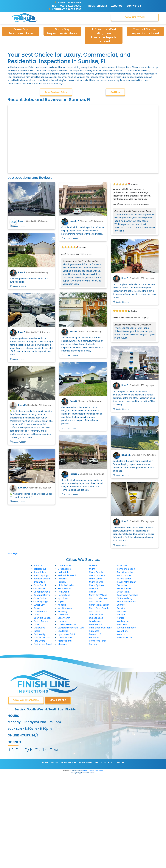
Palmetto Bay (96, 634)
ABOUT (55, 763)
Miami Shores (96, 582)
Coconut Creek (42, 592)
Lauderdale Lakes (67, 624)
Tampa (121, 615)
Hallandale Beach (67, 575)
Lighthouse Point (66, 634)
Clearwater (40, 588)
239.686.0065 (74, 6)
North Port (95, 611)
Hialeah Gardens (67, 585)
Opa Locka (95, 621)
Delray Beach (41, 621)
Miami (92, 569)
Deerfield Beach (42, 618)
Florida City (39, 634)
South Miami (124, 592)
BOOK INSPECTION (135, 17)
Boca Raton (40, 572)
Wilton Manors (125, 638)
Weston (121, 634)
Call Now (115, 92)
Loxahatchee (65, 638)
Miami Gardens (97, 575)
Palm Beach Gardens (100, 628)
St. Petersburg (125, 598)
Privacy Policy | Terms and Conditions (83, 773)
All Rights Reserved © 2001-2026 (93, 770)
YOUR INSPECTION (89, 763)
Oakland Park (96, 615)
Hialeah (62, 582)
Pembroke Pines (98, 641)
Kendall (62, 605)
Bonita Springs (41, 575)
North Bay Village (98, 595)
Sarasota (122, 585)
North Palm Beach (99, 608)
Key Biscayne (65, 608)
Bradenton (39, 582)
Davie (36, 615)
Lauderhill (63, 631)
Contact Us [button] (134, 6)
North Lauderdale (98, 598)
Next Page (13, 553)
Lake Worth (64, 618)
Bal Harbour (40, 569)
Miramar (94, 588)
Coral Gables (40, 598)
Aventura (38, 566)
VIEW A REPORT (58, 700)
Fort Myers (39, 641)
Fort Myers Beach (43, 644)
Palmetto (94, 631)
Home (91, 6)
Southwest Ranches (128, 595)
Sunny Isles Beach (127, 602)
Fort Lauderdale (42, 638)
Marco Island (65, 641)
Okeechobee (96, 618)
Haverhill (62, 579)
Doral (36, 624)
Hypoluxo (63, 598)
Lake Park (63, 615)
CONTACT (107, 763)
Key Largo (63, 611)
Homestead (64, 595)
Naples (93, 592)
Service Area (124, 588)
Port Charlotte (125, 572)
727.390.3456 (74, 3)
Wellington (123, 621)
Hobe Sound (64, 588)
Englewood (39, 628)
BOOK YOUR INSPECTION (26, 700)
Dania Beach (40, 611)
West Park (123, 631)
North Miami (96, 602)
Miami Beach (96, 572)
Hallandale (63, 572)
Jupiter (62, 602)
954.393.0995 (74, 9)
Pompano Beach (126, 569)
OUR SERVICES (69, 763)
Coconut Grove (42, 595)
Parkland (94, 638)
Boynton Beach (42, 579)
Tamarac (122, 611)
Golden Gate (65, 566)
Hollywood (63, 592)
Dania (37, 608)
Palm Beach (95, 624)
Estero (37, 631)
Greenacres (64, 569)
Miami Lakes (95, 579)
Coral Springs (41, 602)
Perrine (93, 644)
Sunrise (121, 605)
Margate (62, 644)
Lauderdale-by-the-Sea (71, 628)
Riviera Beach (124, 579)
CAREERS (120, 763)
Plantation (123, 566)
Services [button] (102, 6)
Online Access (77, 770)
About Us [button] (117, 6)
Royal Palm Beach (127, 582)
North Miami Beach (99, 605)
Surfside (121, 608)
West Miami (123, 624)
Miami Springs (96, 585)
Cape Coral (40, 585)
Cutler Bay (39, 605)
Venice (121, 618)
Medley (93, 566)
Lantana (62, 621)
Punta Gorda (124, 575)
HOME (45, 763)
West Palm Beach (127, 628)
